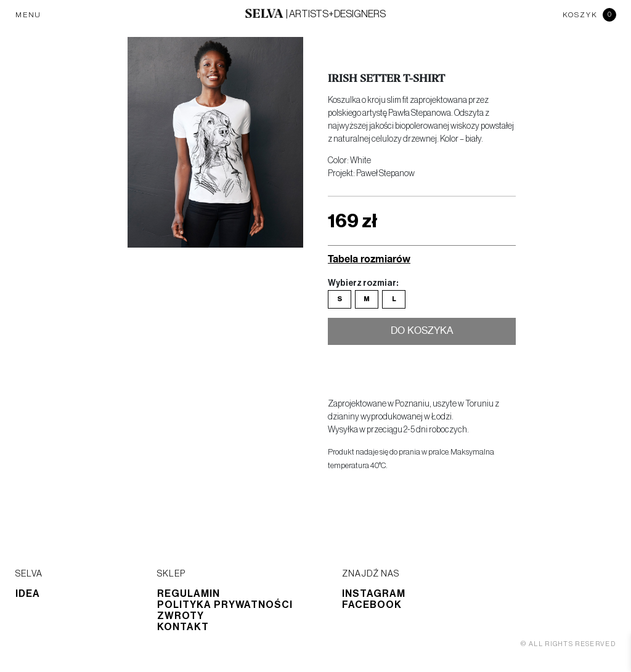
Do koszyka (422, 332)
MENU (28, 15)
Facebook (372, 605)
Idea (28, 594)
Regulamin (189, 594)
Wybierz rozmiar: (363, 283)
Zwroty (181, 616)
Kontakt (183, 627)
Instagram (374, 594)
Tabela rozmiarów (369, 258)
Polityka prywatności (225, 605)
